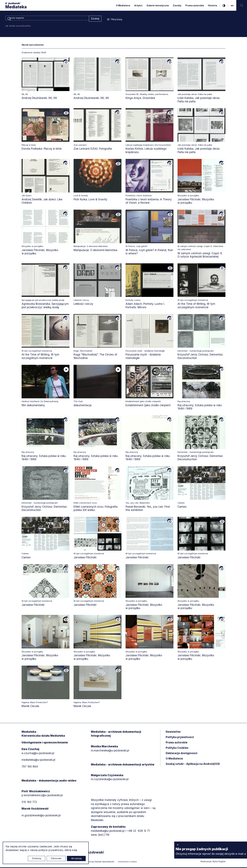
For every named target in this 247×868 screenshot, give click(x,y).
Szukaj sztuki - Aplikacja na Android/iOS (193, 764)
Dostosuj (37, 858)
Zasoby (177, 5)
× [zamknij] (178, 845)
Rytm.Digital (219, 862)
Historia (213, 5)
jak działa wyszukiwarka (18, 26)
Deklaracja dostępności (182, 754)
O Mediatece (123, 5)
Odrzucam (56, 858)
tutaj (74, 850)
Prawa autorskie (195, 5)
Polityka (177, 748)
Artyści (138, 5)
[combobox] (47, 19)
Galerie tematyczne (158, 5)
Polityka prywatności (180, 738)
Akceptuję (76, 858)
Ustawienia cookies (127, 862)
